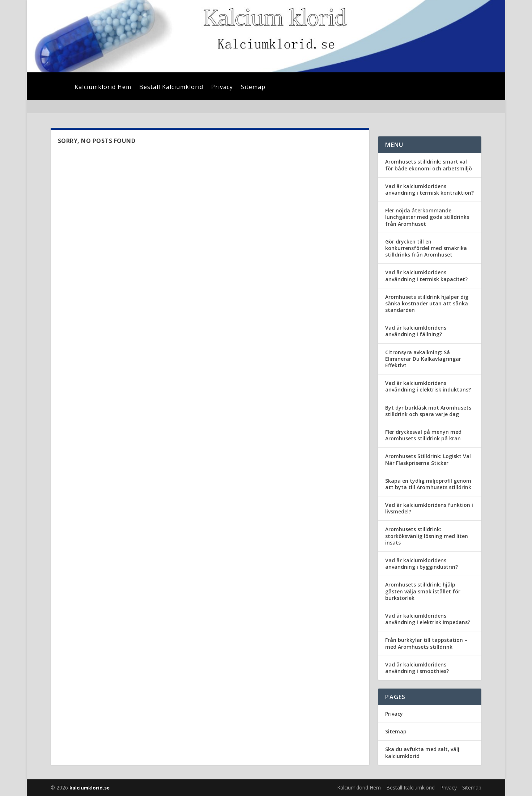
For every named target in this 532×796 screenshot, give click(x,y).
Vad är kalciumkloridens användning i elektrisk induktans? (428, 386)
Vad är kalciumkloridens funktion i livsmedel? (429, 508)
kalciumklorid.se (90, 788)
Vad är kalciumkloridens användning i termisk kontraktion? (429, 189)
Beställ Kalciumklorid (171, 88)
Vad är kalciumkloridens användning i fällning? (416, 331)
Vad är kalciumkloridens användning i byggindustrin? (422, 564)
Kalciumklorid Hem (103, 88)
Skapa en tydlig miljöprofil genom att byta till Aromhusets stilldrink (428, 484)
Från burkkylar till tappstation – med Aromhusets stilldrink (426, 643)
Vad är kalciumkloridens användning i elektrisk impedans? (428, 619)
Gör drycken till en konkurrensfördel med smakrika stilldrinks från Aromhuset (426, 248)
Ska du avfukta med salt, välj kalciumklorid (422, 752)
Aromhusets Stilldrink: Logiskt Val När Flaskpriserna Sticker (428, 459)
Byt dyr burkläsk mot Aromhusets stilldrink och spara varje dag (428, 411)
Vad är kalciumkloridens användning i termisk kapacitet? (426, 276)
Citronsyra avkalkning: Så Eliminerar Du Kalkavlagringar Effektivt (423, 359)
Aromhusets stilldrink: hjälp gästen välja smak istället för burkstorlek (423, 591)
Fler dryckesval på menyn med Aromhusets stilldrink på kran (423, 435)
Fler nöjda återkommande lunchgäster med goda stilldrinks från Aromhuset (427, 217)
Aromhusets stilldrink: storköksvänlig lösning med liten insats (427, 536)
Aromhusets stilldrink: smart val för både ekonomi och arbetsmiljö (429, 165)
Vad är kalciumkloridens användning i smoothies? (417, 668)
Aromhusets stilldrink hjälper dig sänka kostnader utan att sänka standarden (427, 303)
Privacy (222, 88)
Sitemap (253, 88)
